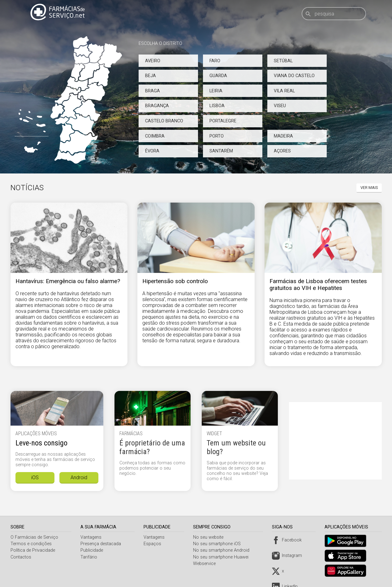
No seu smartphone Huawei (222, 557)
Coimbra (155, 136)
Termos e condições (31, 544)
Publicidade (92, 550)
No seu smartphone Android (223, 550)
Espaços (154, 544)
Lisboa (217, 106)
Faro (215, 61)
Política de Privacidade (33, 550)
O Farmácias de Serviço (34, 537)
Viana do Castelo (294, 76)
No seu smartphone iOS (218, 544)
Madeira (283, 136)
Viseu (280, 106)
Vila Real (284, 91)
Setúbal (283, 61)
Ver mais (369, 188)
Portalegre (223, 121)
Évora (152, 151)
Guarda (218, 76)
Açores (282, 151)
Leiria (216, 91)
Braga (153, 91)
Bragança (157, 106)
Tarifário (89, 557)
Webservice (206, 564)
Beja (151, 76)
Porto (217, 136)
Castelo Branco (164, 121)
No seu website (210, 537)
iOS (35, 477)
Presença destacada (101, 544)
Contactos (21, 557)
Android (79, 477)
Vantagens (92, 537)
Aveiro (153, 61)
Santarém (221, 151)
